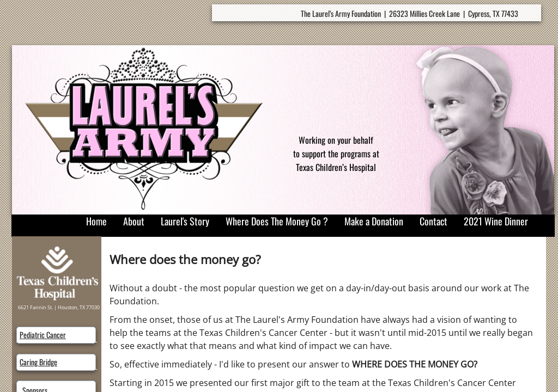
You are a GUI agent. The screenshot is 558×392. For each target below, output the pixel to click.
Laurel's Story (185, 221)
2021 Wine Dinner (496, 221)
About (134, 221)
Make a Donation (374, 221)
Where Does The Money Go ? (277, 221)
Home (96, 221)
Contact (433, 221)
